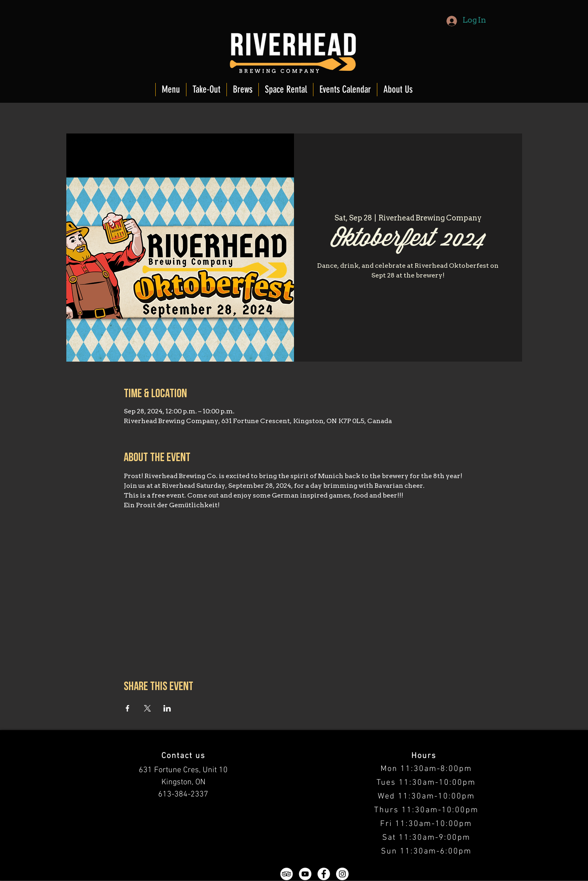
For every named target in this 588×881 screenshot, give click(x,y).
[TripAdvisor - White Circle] (287, 874)
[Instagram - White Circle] (342, 874)
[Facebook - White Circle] (324, 874)
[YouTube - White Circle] (305, 874)
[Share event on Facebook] (128, 708)
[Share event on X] (147, 708)
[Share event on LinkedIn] (167, 708)
